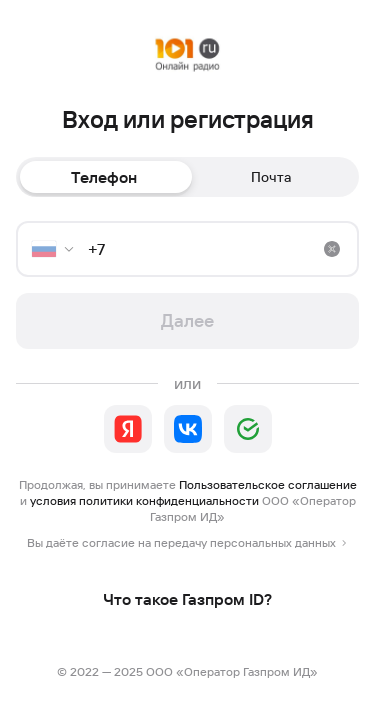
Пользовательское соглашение (268, 484)
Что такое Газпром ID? (187, 599)
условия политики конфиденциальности (144, 500)
